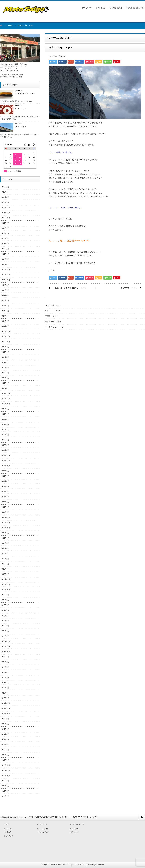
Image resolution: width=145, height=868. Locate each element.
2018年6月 (5, 672)
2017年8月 (5, 724)
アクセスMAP (87, 8)
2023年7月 (5, 357)
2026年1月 (5, 202)
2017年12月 (6, 703)
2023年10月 (6, 342)
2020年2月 (5, 569)
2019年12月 (6, 579)
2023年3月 (5, 378)
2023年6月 (5, 363)
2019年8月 (5, 600)
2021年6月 (5, 486)
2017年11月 (6, 708)
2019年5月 (5, 616)
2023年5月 (5, 368)
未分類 (10, 26)
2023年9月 (5, 347)
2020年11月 (6, 522)
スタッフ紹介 (8, 828)
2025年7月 (5, 233)
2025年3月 (5, 254)
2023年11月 (6, 337)
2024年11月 (6, 275)
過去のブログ (8, 836)
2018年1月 (5, 698)
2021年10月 (6, 466)
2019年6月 (5, 610)
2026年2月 (5, 197)
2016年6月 (5, 796)
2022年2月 (5, 445)
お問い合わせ (101, 8)
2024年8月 (5, 290)
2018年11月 (6, 646)
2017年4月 (5, 745)
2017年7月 (5, 729)
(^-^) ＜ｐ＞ (21, 109)
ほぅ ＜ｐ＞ (21, 127)
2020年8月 (5, 538)
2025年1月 (5, 264)
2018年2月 (5, 693)
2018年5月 (5, 677)
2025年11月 (6, 213)
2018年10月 (6, 652)
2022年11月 (6, 399)
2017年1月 (5, 760)
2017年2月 (5, 755)
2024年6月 (5, 300)
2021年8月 (5, 476)
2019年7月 (5, 605)
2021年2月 (5, 507)
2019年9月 (5, 595)
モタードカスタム (43, 828)
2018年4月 (5, 683)
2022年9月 (5, 409)
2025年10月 (6, 218)
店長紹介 (7, 825)
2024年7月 (5, 295)
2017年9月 (5, 719)
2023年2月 (5, 383)
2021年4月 (5, 497)
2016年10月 (6, 776)
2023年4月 (5, 373)
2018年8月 (5, 662)
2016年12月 (6, 765)
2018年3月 (5, 688)
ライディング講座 (43, 832)
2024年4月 (5, 311)
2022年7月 (5, 419)
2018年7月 (5, 667)
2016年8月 (5, 786)
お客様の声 (8, 832)
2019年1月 (5, 636)
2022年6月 (5, 424)
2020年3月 (5, 564)
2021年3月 (5, 502)
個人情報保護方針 (116, 8)
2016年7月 (5, 791)
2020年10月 (6, 528)
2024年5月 (5, 306)
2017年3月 (5, 750)
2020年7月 (5, 543)
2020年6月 (5, 548)
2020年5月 (5, 554)
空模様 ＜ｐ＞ (51, 316)
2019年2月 (5, 631)
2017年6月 (5, 734)
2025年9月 (5, 223)
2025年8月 (5, 228)
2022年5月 (5, 430)
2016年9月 (5, 781)
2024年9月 (5, 285)
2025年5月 (5, 244)
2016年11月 (6, 770)
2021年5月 (5, 492)
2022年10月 (6, 404)
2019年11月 (6, 585)
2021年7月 (5, 481)
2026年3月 (5, 192)
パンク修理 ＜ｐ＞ (53, 305)
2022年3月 (5, 440)
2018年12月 (6, 641)
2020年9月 (5, 533)
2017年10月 (6, 714)
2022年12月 (6, 393)
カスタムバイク (42, 825)
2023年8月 (5, 352)
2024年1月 (5, 326)
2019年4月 (5, 621)
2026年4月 (5, 187)
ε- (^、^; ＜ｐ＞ (53, 311)
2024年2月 (5, 321)
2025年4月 (5, 249)
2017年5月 (5, 739)
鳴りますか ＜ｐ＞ (53, 322)
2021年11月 (6, 461)
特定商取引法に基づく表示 (135, 8)
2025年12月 (6, 208)
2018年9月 (5, 657)
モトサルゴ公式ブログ (77, 825)
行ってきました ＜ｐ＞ (55, 327)
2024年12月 (6, 269)
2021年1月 (5, 512)
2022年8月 (5, 414)
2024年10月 (6, 280)
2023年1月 (5, 388)
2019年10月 (6, 590)
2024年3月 (5, 316)
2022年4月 (5, 435)
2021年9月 (5, 471)
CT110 (52, 270)
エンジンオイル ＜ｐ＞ (26, 93)
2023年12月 (6, 331)
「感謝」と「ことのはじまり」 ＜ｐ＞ (69, 288)
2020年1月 (5, 574)
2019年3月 (5, 626)
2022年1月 (5, 450)
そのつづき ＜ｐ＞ (129, 288)
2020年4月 (5, 559)
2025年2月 (5, 259)
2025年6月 (5, 239)
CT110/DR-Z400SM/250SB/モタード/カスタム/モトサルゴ (70, 865)
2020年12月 (6, 517)
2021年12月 (6, 455)
